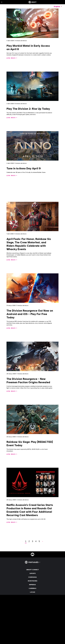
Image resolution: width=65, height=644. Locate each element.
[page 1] (26, 541)
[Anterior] (22, 541)
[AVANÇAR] (43, 541)
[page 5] (39, 541)
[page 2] (29, 541)
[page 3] (32, 541)
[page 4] (36, 541)
